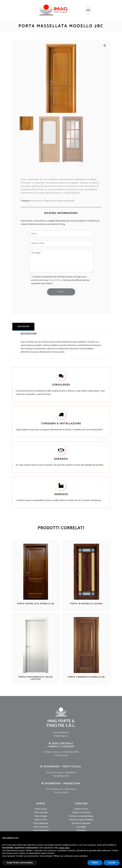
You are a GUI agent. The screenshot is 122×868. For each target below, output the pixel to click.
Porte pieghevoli (41, 823)
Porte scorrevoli (41, 827)
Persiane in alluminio (81, 823)
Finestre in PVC (81, 809)
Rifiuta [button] (95, 863)
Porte (33, 201)
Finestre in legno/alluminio (81, 820)
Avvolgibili (81, 827)
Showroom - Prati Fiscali (62, 767)
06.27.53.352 (63, 792)
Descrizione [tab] (23, 326)
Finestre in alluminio (81, 812)
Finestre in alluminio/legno (81, 816)
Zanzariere (81, 830)
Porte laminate (41, 812)
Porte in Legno (43, 201)
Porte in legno (41, 816)
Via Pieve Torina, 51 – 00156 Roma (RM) (61, 752)
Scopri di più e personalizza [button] (20, 863)
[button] (105, 46)
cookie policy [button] (64, 848)
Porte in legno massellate (63, 201)
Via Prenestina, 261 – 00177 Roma (61, 789)
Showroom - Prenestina (62, 784)
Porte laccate (41, 809)
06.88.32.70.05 (63, 776)
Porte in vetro (41, 820)
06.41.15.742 (63, 755)
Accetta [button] (112, 863)
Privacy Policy (55, 280)
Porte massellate (41, 830)
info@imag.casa (61, 736)
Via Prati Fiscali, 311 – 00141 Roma (61, 773)
